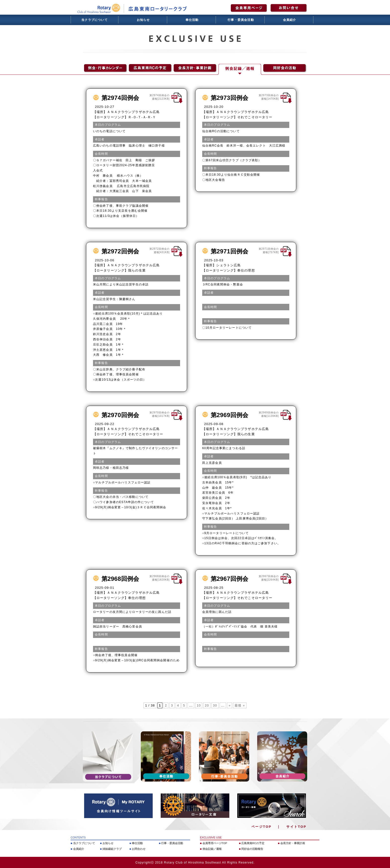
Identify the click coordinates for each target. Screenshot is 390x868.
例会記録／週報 (212, 849)
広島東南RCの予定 (253, 843)
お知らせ (143, 20)
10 (199, 705)
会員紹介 (290, 20)
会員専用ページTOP (215, 843)
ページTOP (262, 827)
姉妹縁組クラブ (112, 849)
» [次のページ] (230, 705)
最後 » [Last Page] (240, 705)
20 (207, 705)
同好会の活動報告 (252, 849)
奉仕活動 (192, 20)
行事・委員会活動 (241, 20)
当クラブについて (95, 20)
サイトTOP (296, 827)
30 (215, 705)
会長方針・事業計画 (293, 843)
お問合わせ (139, 849)
